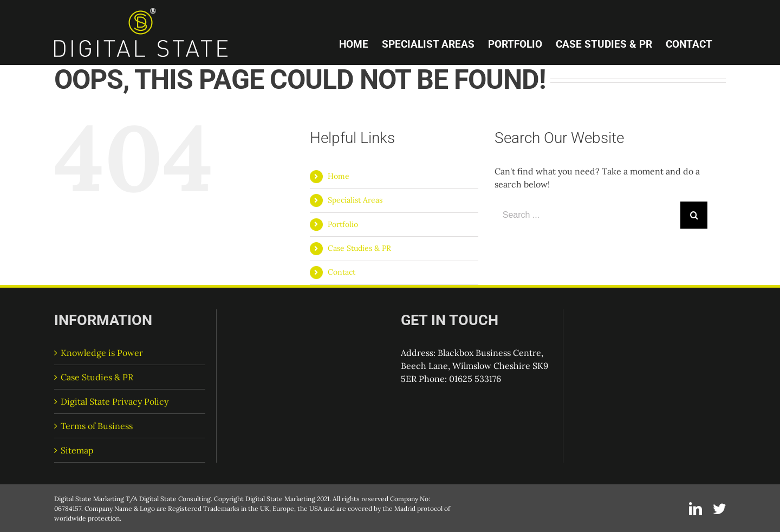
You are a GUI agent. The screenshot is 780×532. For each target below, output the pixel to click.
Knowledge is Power (102, 353)
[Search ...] (587, 215)
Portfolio (343, 224)
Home (339, 176)
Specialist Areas (355, 200)
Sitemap (77, 450)
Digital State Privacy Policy (115, 401)
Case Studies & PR (359, 248)
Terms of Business (97, 426)
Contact (342, 272)
